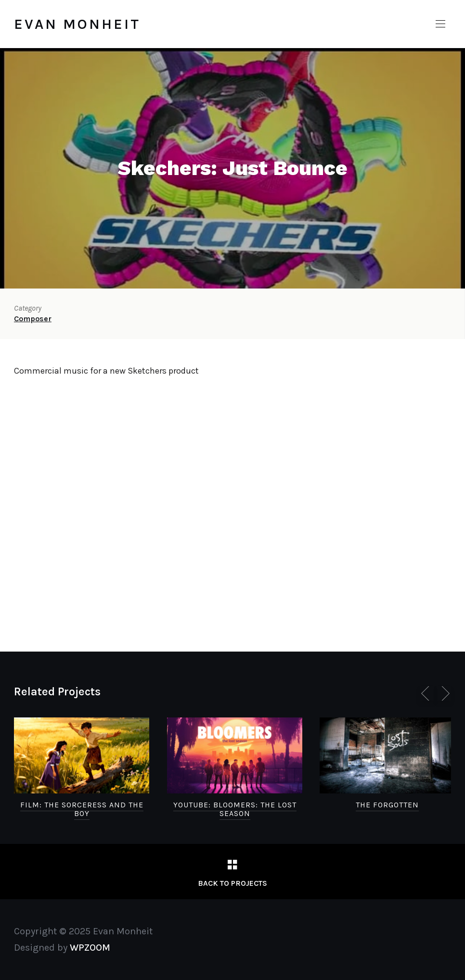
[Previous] (427, 693)
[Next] (444, 693)
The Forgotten (387, 805)
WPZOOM (90, 948)
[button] (440, 24)
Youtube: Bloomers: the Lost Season (235, 809)
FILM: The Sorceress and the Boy (82, 809)
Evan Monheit (77, 24)
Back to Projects (232, 883)
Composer (33, 319)
